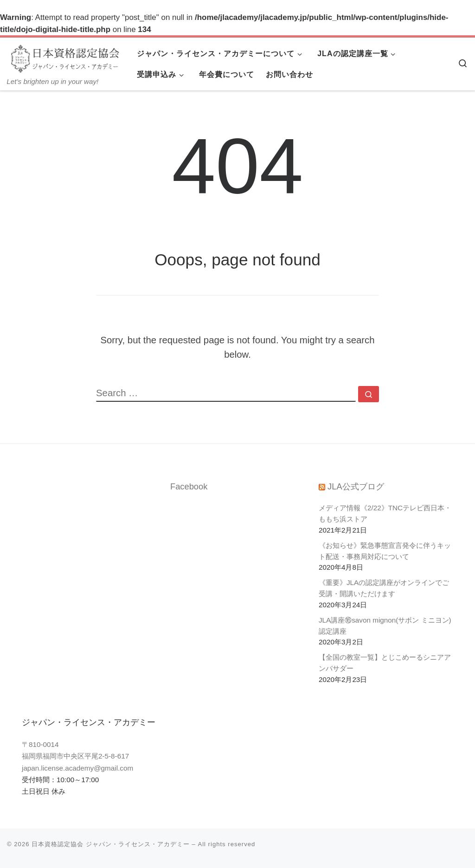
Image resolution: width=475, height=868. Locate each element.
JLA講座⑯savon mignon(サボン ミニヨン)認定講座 (385, 626)
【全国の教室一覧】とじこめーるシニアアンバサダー (385, 663)
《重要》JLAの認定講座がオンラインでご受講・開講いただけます (384, 588)
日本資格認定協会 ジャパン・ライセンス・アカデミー (111, 844)
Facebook (189, 486)
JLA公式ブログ (356, 486)
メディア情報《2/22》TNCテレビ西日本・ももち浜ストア (385, 513)
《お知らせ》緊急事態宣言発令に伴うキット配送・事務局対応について (385, 551)
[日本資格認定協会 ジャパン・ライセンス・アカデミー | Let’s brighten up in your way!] (65, 58)
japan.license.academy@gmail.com (77, 768)
